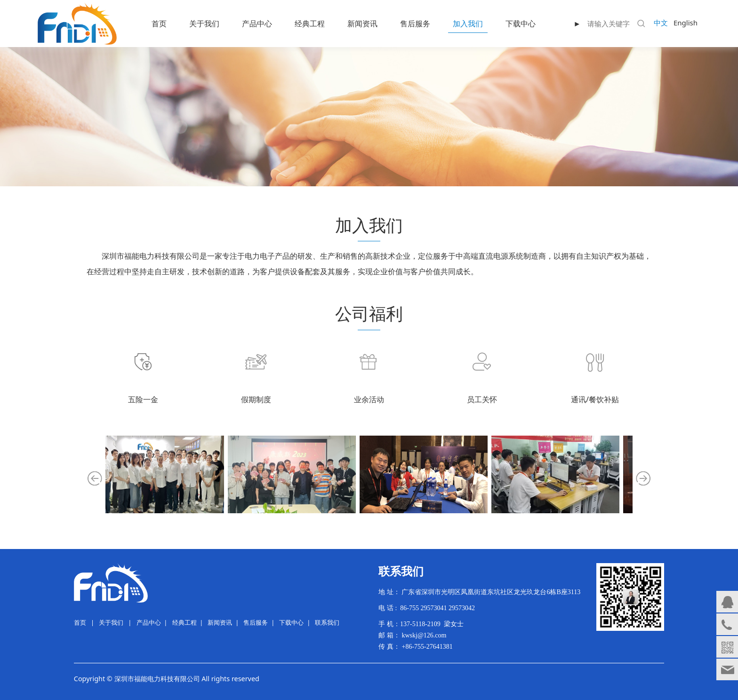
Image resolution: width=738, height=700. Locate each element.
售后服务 (415, 24)
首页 (159, 24)
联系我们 (327, 622)
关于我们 (204, 24)
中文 (661, 23)
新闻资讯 (362, 24)
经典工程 (310, 24)
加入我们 (468, 24)
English (686, 23)
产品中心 (257, 24)
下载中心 (521, 24)
